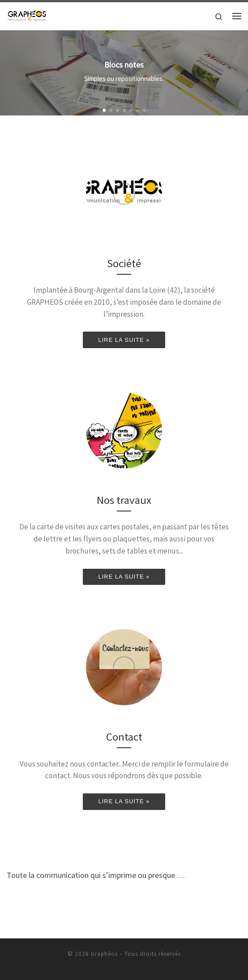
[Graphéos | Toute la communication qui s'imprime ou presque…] (27, 15)
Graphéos (104, 954)
